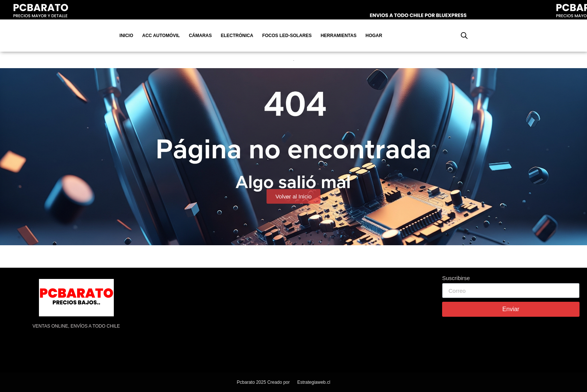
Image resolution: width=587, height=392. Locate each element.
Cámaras (200, 36)
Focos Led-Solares (287, 36)
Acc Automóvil (161, 36)
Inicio (126, 36)
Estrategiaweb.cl (314, 382)
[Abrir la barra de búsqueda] (464, 36)
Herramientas (338, 36)
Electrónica (237, 36)
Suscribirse (456, 278)
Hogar (374, 36)
